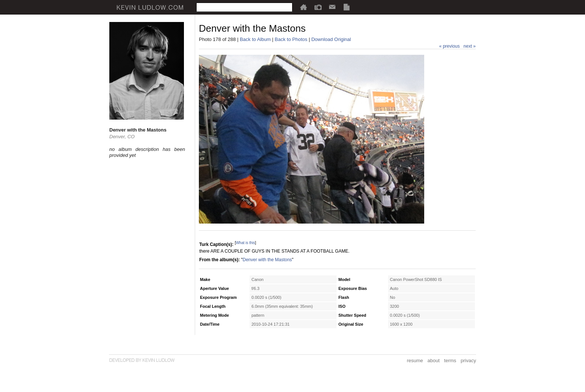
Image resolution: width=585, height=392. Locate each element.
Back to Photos (291, 39)
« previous (449, 46)
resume (415, 361)
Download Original (331, 39)
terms (450, 361)
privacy (468, 361)
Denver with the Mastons (267, 260)
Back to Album (255, 39)
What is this (245, 243)
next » (470, 46)
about (434, 361)
